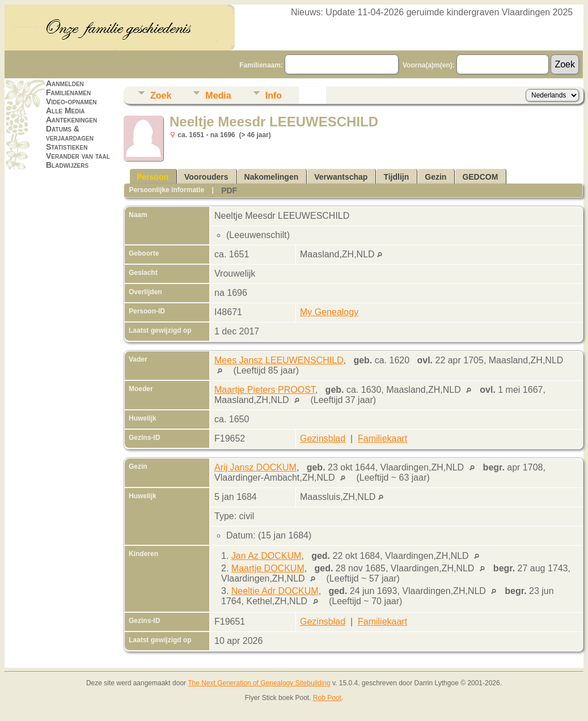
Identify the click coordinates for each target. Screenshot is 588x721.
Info (274, 96)
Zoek (161, 96)
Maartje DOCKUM (268, 568)
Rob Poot (327, 698)
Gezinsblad (323, 438)
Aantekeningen (71, 120)
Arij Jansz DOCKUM (255, 467)
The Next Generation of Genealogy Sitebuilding (259, 683)
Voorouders (206, 177)
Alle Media (65, 111)
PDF (229, 190)
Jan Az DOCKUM (266, 556)
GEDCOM (480, 177)
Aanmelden (65, 83)
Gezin (435, 177)
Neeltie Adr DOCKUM (275, 591)
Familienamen (68, 92)
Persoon (153, 177)
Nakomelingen (272, 177)
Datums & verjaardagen (70, 133)
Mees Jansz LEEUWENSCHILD (279, 360)
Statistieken (67, 147)
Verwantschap (341, 177)
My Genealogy (329, 312)
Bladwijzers (67, 165)
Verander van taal (78, 156)
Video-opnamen (71, 101)
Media (218, 96)
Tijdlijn (396, 177)
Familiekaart (382, 438)
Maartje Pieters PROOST (265, 390)
